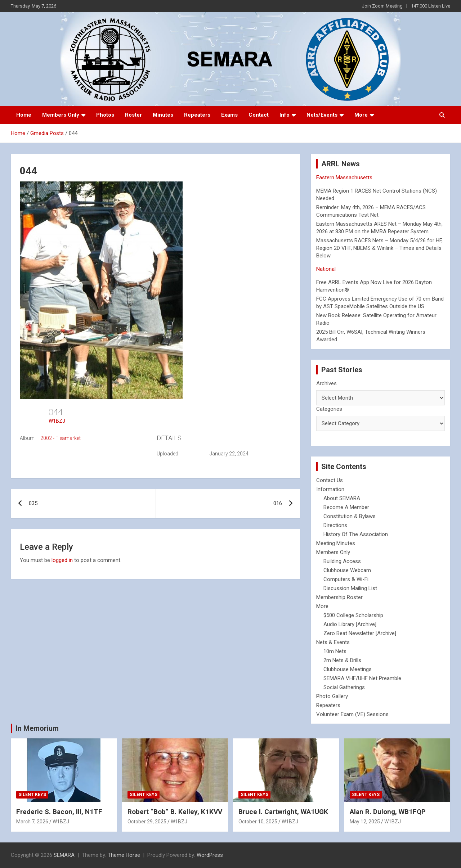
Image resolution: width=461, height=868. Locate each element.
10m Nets (335, 651)
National (326, 269)
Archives (326, 383)
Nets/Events (322, 115)
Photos (105, 115)
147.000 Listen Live (431, 6)
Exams (229, 115)
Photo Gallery (332, 696)
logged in (62, 560)
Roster (133, 115)
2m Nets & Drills (342, 660)
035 (33, 503)
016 (278, 503)
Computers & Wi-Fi (346, 579)
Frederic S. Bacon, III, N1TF (59, 812)
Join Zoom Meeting (382, 6)
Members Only (61, 115)
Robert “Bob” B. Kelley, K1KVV (175, 812)
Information (330, 489)
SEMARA (64, 855)
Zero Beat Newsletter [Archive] (360, 633)
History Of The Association (356, 534)
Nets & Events (333, 642)
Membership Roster (339, 597)
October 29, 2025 (147, 822)
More (361, 115)
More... (324, 606)
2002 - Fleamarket (61, 438)
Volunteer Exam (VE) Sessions (352, 714)
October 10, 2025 (258, 822)
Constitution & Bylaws (350, 516)
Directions (335, 525)
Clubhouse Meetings (348, 669)
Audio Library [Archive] (350, 624)
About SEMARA (342, 498)
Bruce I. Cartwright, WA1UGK (283, 812)
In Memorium (37, 728)
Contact (259, 115)
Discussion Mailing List (350, 588)
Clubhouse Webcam (347, 570)
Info (285, 115)
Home (24, 115)
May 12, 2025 (365, 822)
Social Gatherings (344, 687)
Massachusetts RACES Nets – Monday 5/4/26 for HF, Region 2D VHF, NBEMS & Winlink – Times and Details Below (379, 248)
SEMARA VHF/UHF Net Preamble (362, 678)
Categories (329, 409)
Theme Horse (124, 855)
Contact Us (330, 480)
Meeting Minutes (336, 543)
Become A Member (346, 507)
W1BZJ (57, 421)
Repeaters (197, 115)
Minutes (163, 115)
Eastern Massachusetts (344, 177)
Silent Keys (32, 795)
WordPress (210, 855)
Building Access (342, 561)
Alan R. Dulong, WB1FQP (388, 812)
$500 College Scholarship (353, 615)
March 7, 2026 (32, 822)
